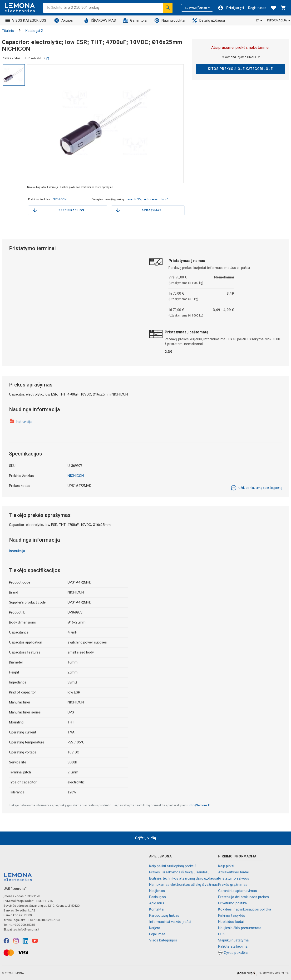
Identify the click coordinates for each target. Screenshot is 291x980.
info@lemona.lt (199, 805)
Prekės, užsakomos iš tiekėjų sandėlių (179, 872)
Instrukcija (24, 422)
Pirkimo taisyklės (232, 916)
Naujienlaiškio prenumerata (240, 928)
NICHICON (60, 199)
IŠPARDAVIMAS (100, 20)
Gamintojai (135, 20)
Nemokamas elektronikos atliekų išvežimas (184, 885)
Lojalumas (157, 934)
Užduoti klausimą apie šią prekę (256, 488)
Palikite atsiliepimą (233, 946)
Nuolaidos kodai (231, 922)
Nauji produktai (170, 20)
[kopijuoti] (47, 58)
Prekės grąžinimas (233, 885)
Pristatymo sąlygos (234, 878)
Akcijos (64, 20)
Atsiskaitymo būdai (233, 872)
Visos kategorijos (163, 940)
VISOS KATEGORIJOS (26, 20)
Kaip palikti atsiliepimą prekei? (173, 866)
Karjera (155, 928)
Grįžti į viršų (145, 838)
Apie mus (157, 903)
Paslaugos (158, 897)
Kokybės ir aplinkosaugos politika (245, 909)
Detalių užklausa (209, 20)
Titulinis (8, 31)
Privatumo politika (232, 903)
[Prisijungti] (231, 8)
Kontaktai (157, 909)
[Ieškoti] (168, 8)
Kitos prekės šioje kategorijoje (240, 69)
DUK (221, 934)
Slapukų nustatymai (234, 940)
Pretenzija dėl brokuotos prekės (244, 897)
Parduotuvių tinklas (164, 916)
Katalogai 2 (34, 31)
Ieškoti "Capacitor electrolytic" (148, 199)
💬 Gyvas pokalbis (233, 953)
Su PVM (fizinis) (197, 8)
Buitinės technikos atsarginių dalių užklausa (184, 878)
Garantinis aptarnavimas (237, 891)
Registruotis (257, 8)
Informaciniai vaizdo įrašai (170, 922)
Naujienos (157, 891)
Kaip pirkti (226, 866)
